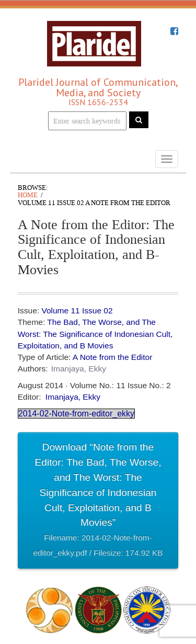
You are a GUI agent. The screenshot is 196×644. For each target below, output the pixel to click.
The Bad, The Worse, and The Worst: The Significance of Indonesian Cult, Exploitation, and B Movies (95, 334)
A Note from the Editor (113, 357)
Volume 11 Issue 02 (77, 310)
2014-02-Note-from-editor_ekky (76, 414)
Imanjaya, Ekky (79, 369)
